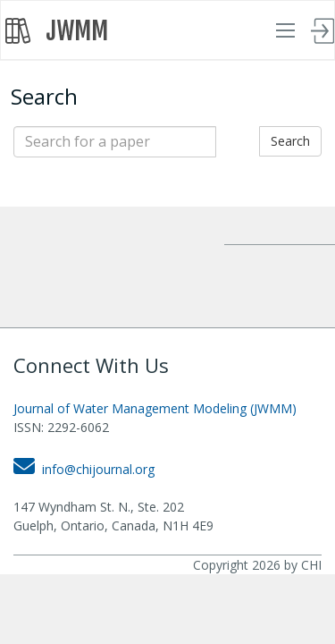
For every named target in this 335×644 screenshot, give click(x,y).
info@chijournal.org (84, 469)
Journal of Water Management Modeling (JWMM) (155, 408)
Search (290, 141)
